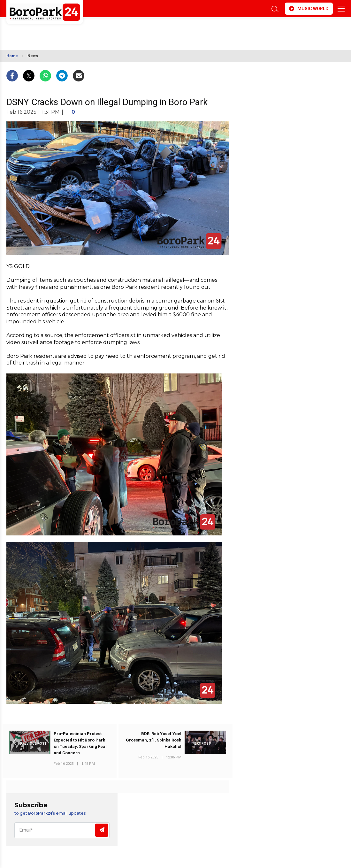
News (33, 56)
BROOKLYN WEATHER (63, 30)
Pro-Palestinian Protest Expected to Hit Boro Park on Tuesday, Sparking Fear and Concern (80, 743)
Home (12, 56)
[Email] (62, 830)
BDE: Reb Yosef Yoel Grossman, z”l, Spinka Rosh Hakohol (154, 740)
